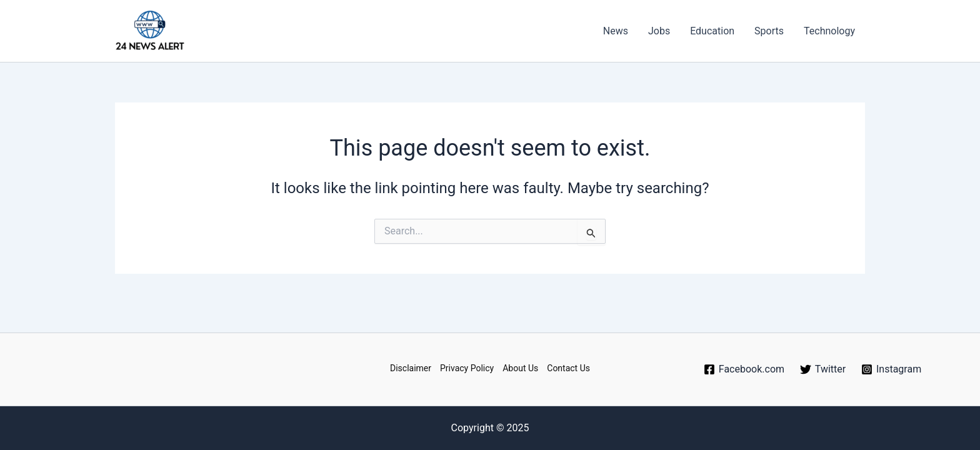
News (616, 31)
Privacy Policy (467, 368)
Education (712, 31)
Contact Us (568, 368)
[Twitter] (822, 369)
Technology (829, 31)
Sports (769, 31)
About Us (520, 368)
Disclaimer (411, 368)
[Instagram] (892, 369)
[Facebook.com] (744, 369)
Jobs (659, 31)
